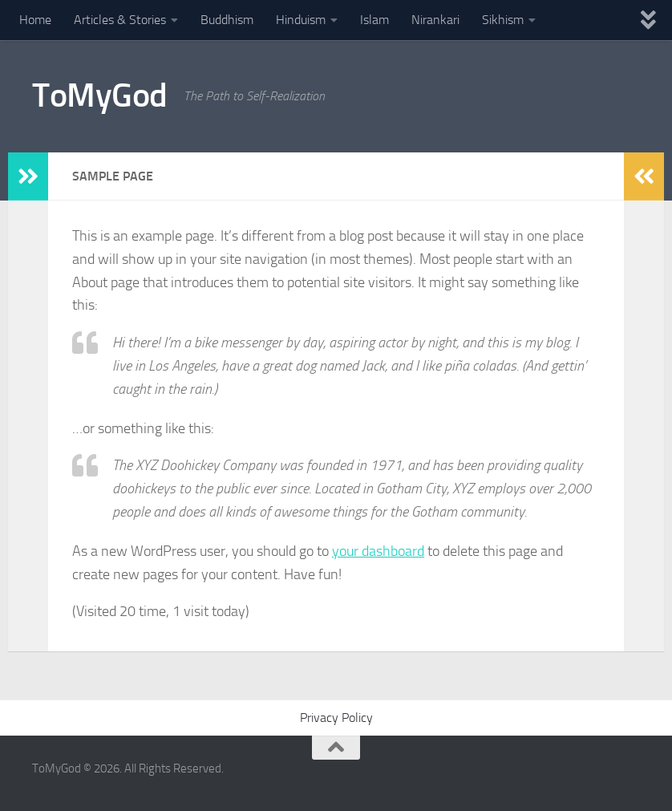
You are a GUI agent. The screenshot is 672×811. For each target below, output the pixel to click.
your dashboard (378, 551)
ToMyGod (100, 95)
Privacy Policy (336, 718)
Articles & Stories (120, 20)
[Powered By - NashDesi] (632, 776)
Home (35, 20)
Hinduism (301, 20)
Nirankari (435, 20)
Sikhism (503, 20)
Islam (374, 20)
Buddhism (227, 20)
